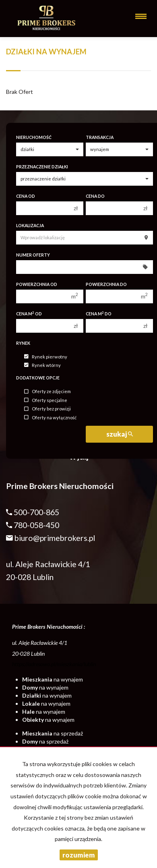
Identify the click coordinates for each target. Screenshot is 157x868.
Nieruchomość (34, 137)
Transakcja (100, 137)
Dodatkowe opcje (38, 378)
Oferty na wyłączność (50, 417)
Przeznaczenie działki (42, 167)
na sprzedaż (53, 733)
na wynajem (53, 679)
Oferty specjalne (46, 400)
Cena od (26, 196)
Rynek (23, 343)
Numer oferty (33, 255)
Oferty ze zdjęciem (48, 392)
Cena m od (29, 314)
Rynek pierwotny (46, 357)
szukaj (120, 434)
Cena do (95, 196)
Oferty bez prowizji (48, 409)
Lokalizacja (30, 226)
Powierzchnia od (37, 284)
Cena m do (99, 314)
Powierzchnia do (106, 284)
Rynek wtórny (42, 365)
